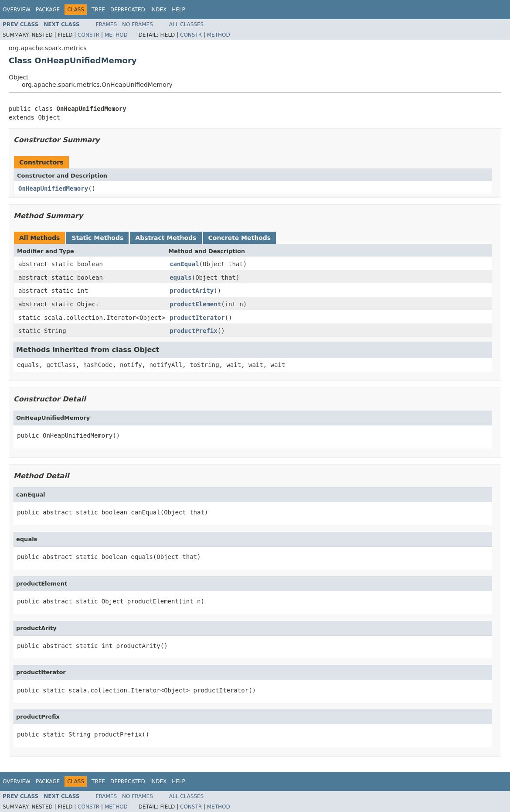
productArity (192, 291)
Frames (107, 24)
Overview (17, 10)
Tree (98, 10)
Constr (88, 35)
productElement (195, 304)
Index (159, 10)
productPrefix (194, 331)
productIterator (197, 318)
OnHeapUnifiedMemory (53, 188)
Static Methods (97, 238)
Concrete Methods (240, 238)
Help (178, 10)
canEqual (184, 264)
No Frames (138, 24)
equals (181, 278)
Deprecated (128, 10)
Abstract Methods (166, 238)
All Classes (186, 24)
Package (48, 10)
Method (116, 35)
